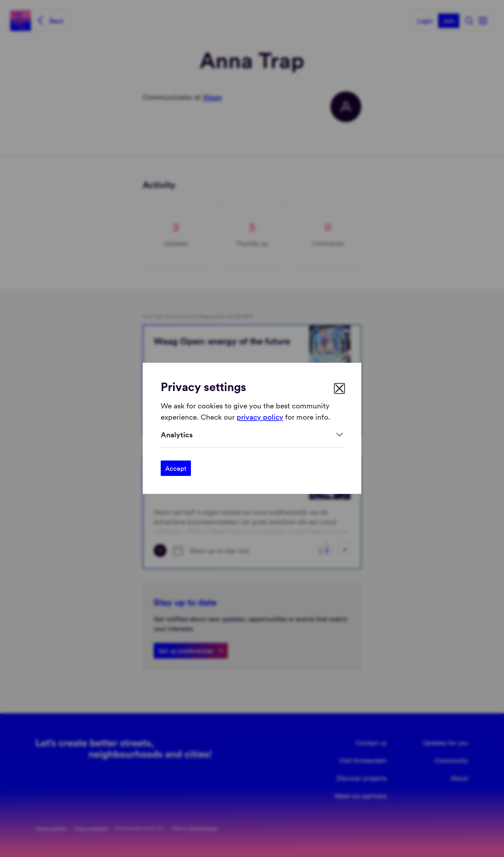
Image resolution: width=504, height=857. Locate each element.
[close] (339, 388)
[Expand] (252, 435)
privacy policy (260, 417)
